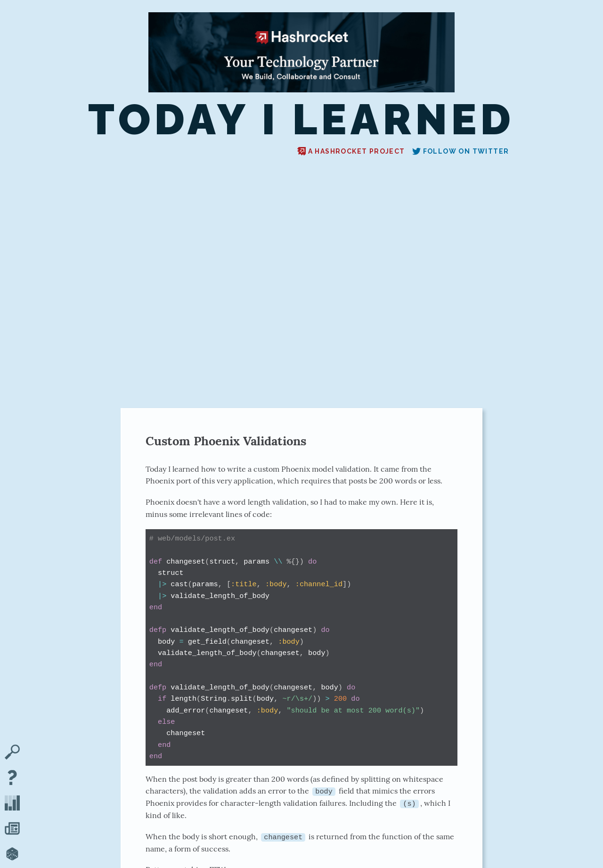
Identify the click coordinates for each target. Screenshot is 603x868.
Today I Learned (301, 120)
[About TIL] (12, 778)
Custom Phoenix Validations (226, 441)
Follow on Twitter (461, 151)
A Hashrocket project (351, 151)
